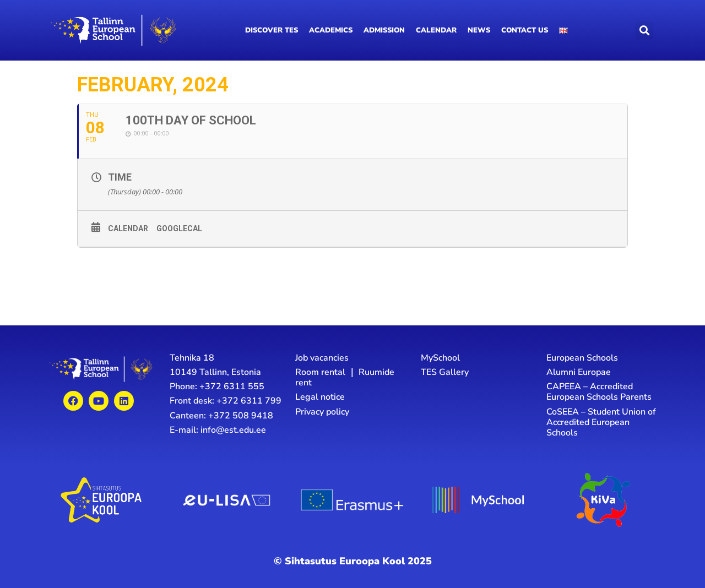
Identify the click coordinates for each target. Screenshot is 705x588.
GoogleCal (179, 228)
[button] (644, 31)
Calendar (436, 30)
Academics (331, 30)
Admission (384, 30)
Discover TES (272, 30)
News (479, 30)
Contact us (525, 30)
